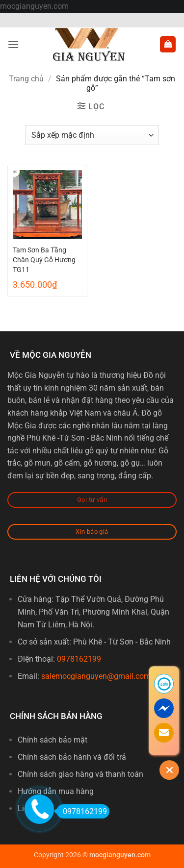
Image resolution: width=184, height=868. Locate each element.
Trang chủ (26, 79)
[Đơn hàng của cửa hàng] (92, 135)
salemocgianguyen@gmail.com (96, 676)
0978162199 (79, 659)
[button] (13, 44)
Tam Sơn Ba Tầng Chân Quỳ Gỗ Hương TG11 (44, 260)
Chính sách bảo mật (53, 740)
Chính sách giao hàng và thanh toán (80, 774)
